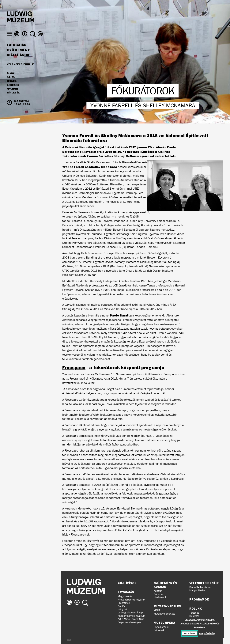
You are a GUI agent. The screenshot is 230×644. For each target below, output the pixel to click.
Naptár (121, 606)
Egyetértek (190, 633)
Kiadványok (160, 597)
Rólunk (196, 608)
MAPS (157, 610)
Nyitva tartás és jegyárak (131, 600)
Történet (194, 613)
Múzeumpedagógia (169, 623)
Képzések (159, 630)
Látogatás (17, 52)
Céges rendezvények (129, 622)
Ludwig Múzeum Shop (130, 613)
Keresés (13, 92)
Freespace (74, 367)
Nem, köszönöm (207, 633)
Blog (10, 81)
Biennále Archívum (200, 587)
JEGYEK (12, 88)
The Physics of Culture (118, 202)
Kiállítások (18, 62)
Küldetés (194, 616)
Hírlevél (13, 100)
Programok (124, 603)
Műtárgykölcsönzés (164, 614)
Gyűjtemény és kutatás (165, 585)
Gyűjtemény (18, 57)
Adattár (158, 591)
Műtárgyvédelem (168, 606)
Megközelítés (125, 596)
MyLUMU (12, 96)
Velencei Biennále (20, 71)
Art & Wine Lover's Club (131, 619)
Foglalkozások (161, 627)
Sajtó (11, 85)
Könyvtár (123, 609)
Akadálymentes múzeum (132, 616)
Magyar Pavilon (198, 591)
